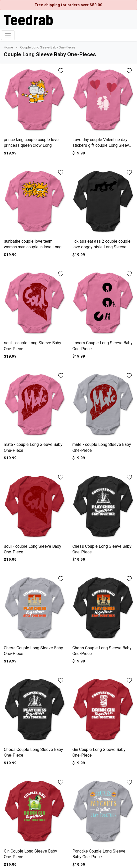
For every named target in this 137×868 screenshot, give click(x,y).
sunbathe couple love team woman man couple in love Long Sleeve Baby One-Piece (33, 247)
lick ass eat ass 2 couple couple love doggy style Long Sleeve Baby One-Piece (101, 247)
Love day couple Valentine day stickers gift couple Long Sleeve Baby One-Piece (102, 145)
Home (9, 47)
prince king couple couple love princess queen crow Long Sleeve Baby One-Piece (31, 145)
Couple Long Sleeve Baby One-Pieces (48, 47)
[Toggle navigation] (8, 35)
